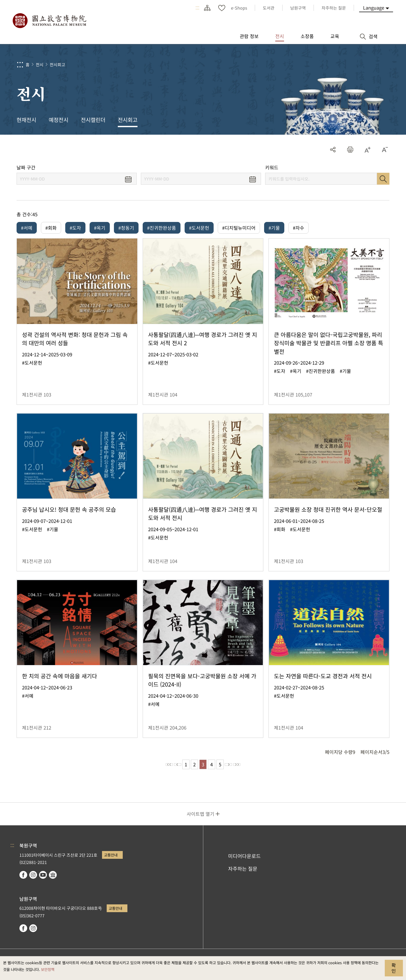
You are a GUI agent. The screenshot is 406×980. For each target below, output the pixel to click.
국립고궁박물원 (49, 21)
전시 (40, 64)
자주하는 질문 (243, 872)
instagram (33, 878)
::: (197, 8)
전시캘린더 (93, 120)
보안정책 (48, 969)
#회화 (51, 228)
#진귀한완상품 (162, 228)
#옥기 (100, 228)
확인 (394, 968)
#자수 (299, 228)
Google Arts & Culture (53, 878)
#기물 (274, 228)
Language (374, 8)
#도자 (75, 228)
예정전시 (59, 120)
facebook (23, 878)
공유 (333, 150)
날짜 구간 (26, 167)
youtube (43, 878)
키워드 (272, 167)
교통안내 (111, 858)
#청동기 (126, 228)
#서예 (27, 228)
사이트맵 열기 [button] (201, 817)
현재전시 (26, 120)
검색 (383, 179)
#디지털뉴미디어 (239, 228)
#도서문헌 (199, 228)
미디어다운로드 (244, 860)
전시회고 (57, 64)
